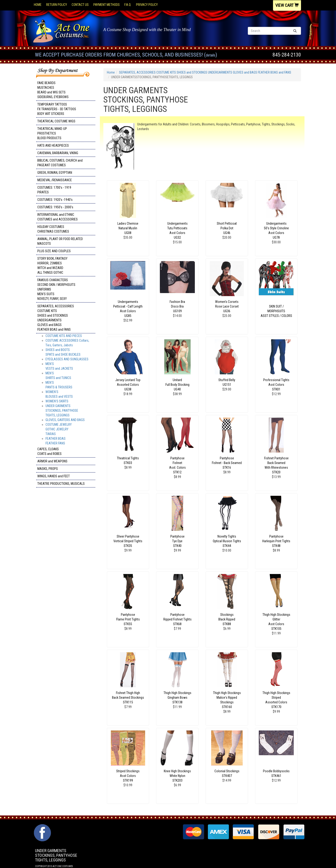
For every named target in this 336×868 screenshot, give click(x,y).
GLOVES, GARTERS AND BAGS (65, 420)
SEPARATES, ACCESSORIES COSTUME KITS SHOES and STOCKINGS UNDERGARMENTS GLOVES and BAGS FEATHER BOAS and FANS (56, 318)
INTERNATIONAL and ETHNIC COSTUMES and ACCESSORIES (58, 217)
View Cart (287, 5)
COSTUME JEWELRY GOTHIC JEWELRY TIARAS (59, 429)
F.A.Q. (128, 5)
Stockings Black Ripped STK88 (227, 619)
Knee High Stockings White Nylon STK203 (177, 776)
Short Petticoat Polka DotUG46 (227, 228)
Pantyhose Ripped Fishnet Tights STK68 (177, 619)
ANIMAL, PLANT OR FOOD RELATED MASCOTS (60, 241)
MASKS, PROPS (48, 469)
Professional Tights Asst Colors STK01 (276, 385)
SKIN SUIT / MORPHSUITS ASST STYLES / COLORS (276, 311)
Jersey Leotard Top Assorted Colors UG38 (128, 385)
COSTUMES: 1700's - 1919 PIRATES (54, 190)
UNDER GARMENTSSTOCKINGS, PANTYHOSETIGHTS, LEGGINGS (62, 411)
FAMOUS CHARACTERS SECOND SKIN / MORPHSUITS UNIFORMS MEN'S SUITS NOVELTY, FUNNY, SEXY (56, 289)
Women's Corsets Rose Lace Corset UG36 (227, 306)
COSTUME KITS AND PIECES (64, 336)
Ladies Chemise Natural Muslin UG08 (128, 228)
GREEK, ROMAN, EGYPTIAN (55, 173)
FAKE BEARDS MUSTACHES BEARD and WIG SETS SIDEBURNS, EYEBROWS (53, 90)
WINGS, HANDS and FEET (54, 476)
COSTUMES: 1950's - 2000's (55, 207)
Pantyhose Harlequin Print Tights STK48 (276, 541)
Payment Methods (107, 5)
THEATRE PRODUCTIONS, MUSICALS (61, 484)
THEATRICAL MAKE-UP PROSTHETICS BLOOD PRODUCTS (52, 133)
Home (38, 5)
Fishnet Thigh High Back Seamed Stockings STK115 (128, 698)
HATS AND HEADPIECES (53, 145)
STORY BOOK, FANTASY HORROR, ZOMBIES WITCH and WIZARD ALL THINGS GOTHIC (52, 266)
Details (211, 55)
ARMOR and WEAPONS (52, 461)
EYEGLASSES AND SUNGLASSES (67, 359)
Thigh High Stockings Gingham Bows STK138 (177, 698)
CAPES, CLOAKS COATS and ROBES (49, 451)
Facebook (42, 826)
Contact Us (80, 5)
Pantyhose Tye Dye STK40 (177, 541)
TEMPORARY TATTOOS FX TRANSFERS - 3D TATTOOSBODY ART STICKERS (57, 109)
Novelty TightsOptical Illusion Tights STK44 (227, 541)
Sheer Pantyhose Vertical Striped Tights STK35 (128, 541)
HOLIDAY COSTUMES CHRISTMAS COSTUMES (53, 229)
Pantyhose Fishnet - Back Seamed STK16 (227, 463)
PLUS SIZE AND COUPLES (54, 251)
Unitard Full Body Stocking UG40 (177, 385)
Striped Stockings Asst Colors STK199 (128, 776)
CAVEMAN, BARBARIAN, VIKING (58, 153)
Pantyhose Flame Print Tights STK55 (128, 619)
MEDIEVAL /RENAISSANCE (55, 180)
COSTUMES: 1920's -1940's (55, 200)
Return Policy (57, 5)
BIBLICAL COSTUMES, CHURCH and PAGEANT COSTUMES (60, 163)
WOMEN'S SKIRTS (57, 401)
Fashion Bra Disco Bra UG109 (177, 306)
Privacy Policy (147, 5)
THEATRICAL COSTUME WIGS (56, 121)
